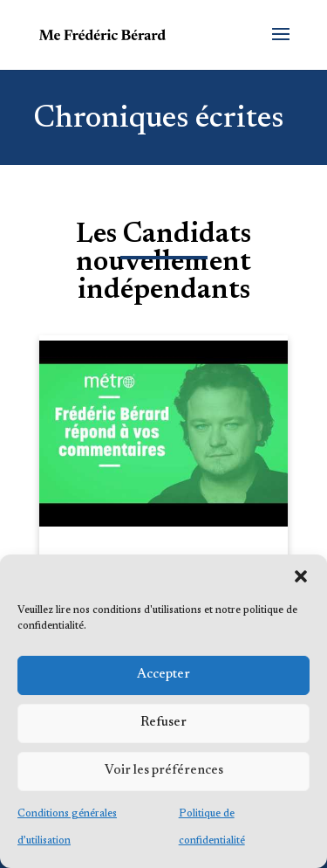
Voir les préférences (164, 771)
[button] (301, 576)
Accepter (163, 675)
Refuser (163, 723)
